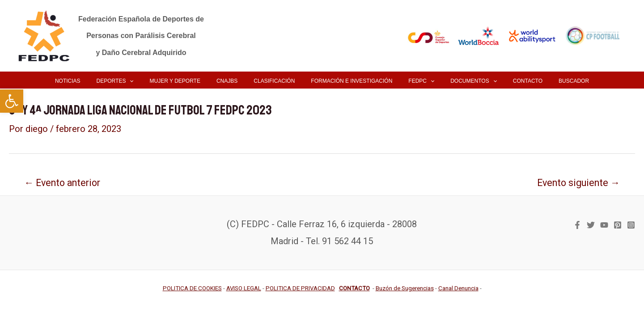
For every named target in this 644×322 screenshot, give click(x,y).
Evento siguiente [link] (578, 183)
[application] (148, 81)
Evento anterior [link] (62, 183)
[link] (12, 101)
